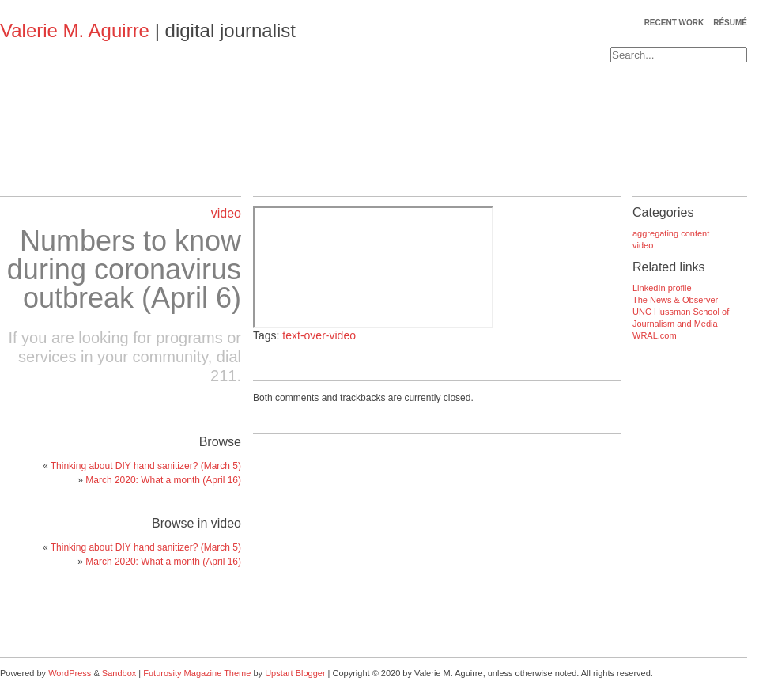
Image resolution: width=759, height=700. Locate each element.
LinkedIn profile (662, 288)
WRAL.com (655, 335)
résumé (730, 23)
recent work (674, 23)
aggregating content (671, 233)
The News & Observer (675, 300)
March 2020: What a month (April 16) (163, 480)
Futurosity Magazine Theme (197, 673)
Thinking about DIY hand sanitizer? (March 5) (146, 466)
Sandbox (119, 673)
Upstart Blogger (295, 673)
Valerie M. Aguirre (75, 30)
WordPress (70, 673)
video (226, 213)
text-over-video (319, 335)
